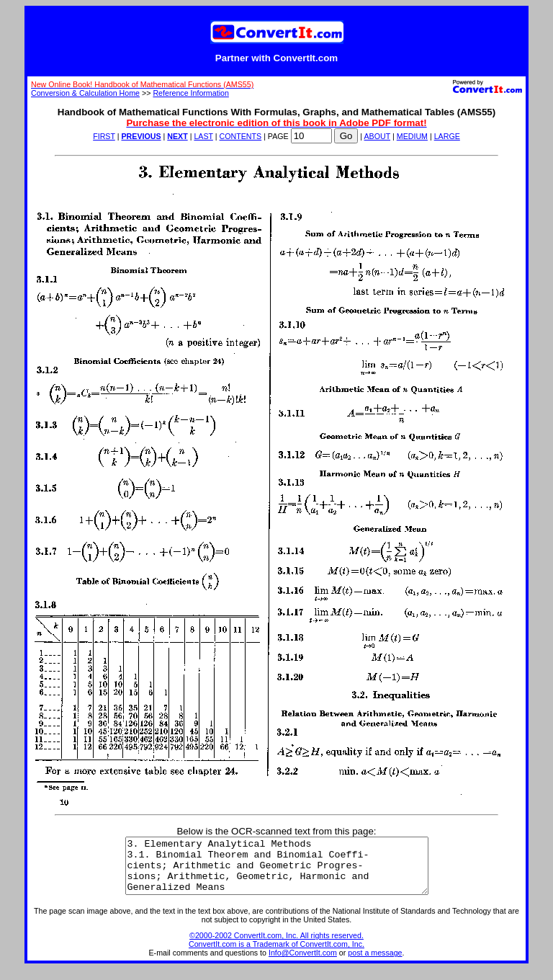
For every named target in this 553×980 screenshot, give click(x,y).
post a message (375, 963)
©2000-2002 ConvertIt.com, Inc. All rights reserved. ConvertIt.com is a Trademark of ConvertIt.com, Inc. (276, 950)
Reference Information (190, 93)
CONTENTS (241, 136)
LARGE (447, 136)
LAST (203, 136)
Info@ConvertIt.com (303, 963)
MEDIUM (412, 136)
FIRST (104, 136)
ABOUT (378, 136)
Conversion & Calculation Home (85, 93)
